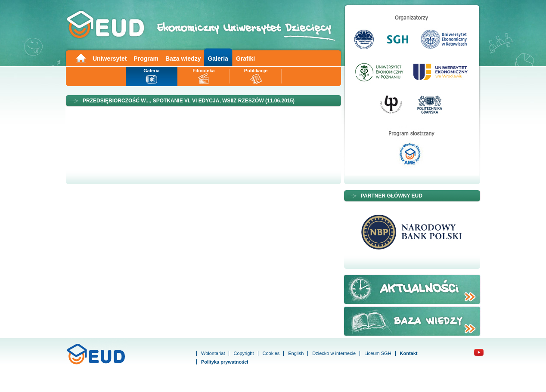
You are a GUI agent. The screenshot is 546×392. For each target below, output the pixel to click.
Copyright (244, 353)
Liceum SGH (378, 353)
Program (146, 59)
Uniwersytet (110, 59)
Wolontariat (213, 353)
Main (81, 57)
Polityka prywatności (225, 362)
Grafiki (245, 59)
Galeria (218, 59)
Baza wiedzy (183, 59)
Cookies (271, 353)
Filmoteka (203, 71)
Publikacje (256, 71)
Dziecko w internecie (334, 353)
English (296, 353)
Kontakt (409, 353)
